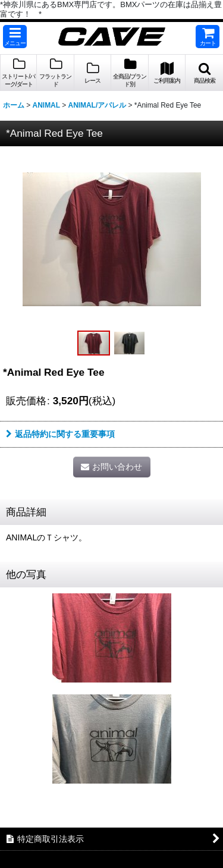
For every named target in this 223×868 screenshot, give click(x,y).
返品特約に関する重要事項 (60, 434)
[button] (15, 37)
